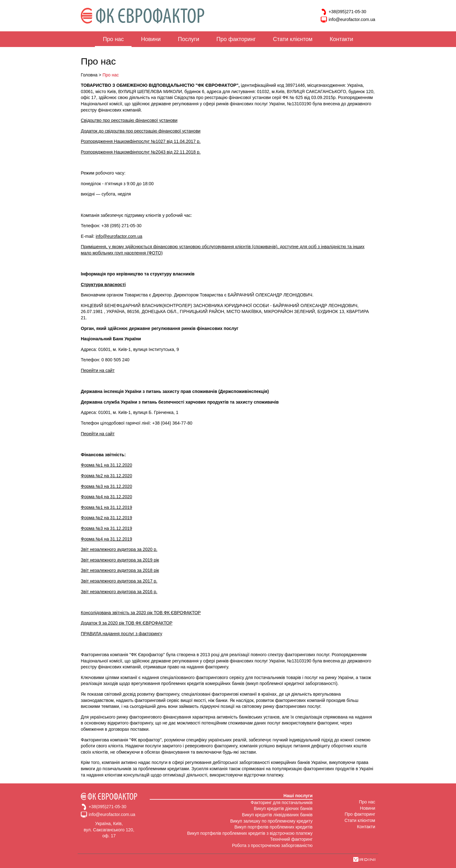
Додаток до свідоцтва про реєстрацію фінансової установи (141, 131)
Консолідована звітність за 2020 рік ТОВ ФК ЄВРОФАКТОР (141, 613)
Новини (151, 39)
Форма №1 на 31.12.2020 (106, 465)
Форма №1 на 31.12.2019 (106, 507)
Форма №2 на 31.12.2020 (106, 476)
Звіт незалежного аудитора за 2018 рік (120, 570)
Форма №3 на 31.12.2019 (106, 528)
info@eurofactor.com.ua (348, 19)
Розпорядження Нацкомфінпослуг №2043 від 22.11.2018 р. (141, 152)
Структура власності (103, 285)
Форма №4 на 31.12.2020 (106, 497)
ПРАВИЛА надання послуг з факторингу (122, 634)
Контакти (342, 39)
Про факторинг (236, 39)
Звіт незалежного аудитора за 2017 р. (119, 581)
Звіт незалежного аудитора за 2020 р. (119, 549)
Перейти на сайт (98, 370)
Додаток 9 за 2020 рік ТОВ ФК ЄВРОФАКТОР (127, 623)
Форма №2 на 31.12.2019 (106, 518)
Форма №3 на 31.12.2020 (106, 486)
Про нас (113, 39)
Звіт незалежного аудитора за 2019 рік (120, 560)
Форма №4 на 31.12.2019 (106, 539)
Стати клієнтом (293, 39)
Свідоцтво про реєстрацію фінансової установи (129, 120)
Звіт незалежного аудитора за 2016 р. (119, 592)
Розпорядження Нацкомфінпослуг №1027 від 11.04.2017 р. (141, 141)
